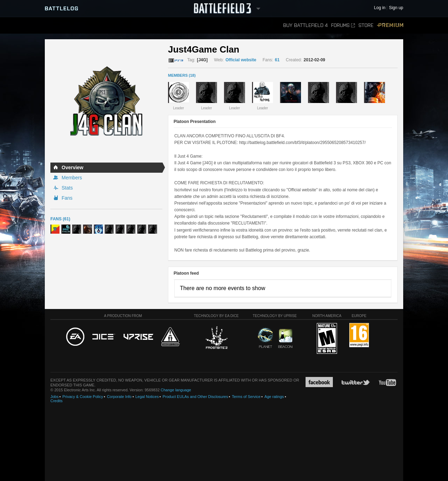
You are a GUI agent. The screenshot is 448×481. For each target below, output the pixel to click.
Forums (343, 25)
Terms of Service (246, 397)
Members (72, 178)
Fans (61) (60, 219)
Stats (67, 188)
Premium (390, 25)
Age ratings (274, 397)
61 (277, 60)
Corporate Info (119, 397)
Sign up (396, 8)
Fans (67, 198)
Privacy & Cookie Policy (83, 397)
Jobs (54, 397)
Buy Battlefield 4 (305, 25)
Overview (72, 167)
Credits (57, 401)
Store (366, 25)
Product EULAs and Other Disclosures (195, 397)
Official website (241, 60)
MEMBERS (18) (182, 75)
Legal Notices (147, 397)
